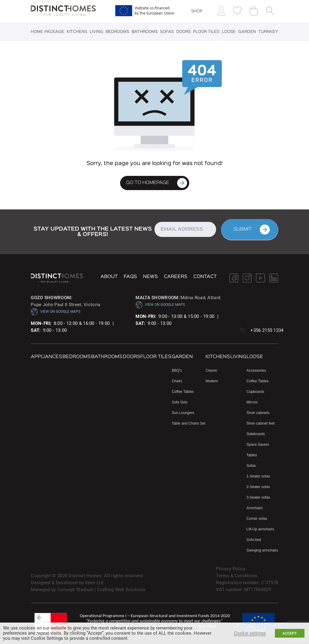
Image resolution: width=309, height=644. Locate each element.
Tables (252, 455)
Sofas (167, 32)
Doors (183, 32)
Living (96, 32)
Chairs (177, 381)
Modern (212, 381)
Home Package (48, 32)
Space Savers (258, 445)
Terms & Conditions (237, 576)
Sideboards (256, 434)
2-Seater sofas (258, 487)
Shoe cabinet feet (261, 423)
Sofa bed (254, 540)
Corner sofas (257, 519)
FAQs (130, 277)
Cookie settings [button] (250, 633)
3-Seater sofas (258, 497)
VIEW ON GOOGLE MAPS (56, 312)
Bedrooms (117, 32)
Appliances (46, 357)
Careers (176, 277)
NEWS (150, 277)
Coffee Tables (183, 392)
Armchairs (255, 508)
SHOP (197, 11)
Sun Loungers (183, 413)
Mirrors (252, 402)
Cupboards (255, 392)
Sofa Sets (180, 402)
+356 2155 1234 (267, 330)
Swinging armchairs (262, 550)
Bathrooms (145, 32)
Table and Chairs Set (188, 423)
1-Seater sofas (258, 476)
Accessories (256, 371)
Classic (211, 371)
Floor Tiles (206, 32)
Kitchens (77, 32)
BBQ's (177, 371)
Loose (229, 32)
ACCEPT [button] (290, 633)
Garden (247, 32)
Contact (205, 277)
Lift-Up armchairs (260, 529)
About (109, 277)
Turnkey (268, 32)
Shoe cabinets (258, 413)
